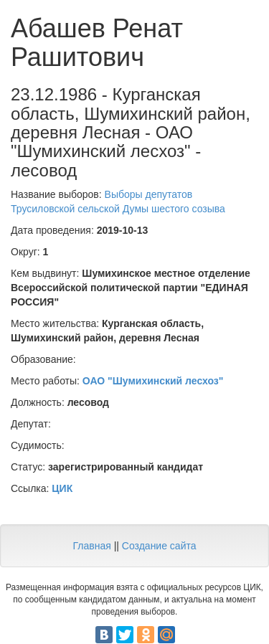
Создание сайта (159, 546)
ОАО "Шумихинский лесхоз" (153, 381)
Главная (91, 546)
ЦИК (62, 488)
